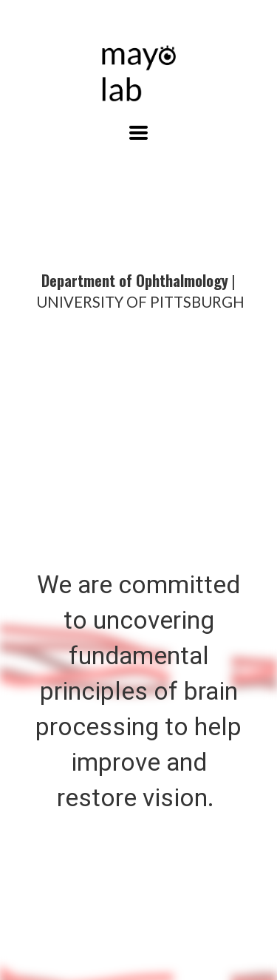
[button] (138, 133)
